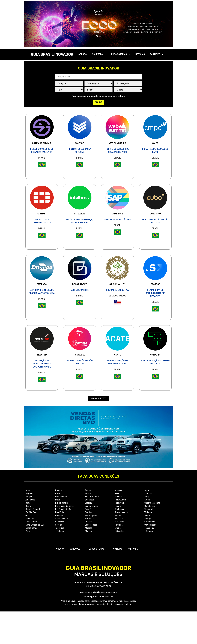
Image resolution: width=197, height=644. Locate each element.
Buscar (98, 102)
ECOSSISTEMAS (121, 54)
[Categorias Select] (69, 83)
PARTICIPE (157, 54)
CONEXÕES (99, 54)
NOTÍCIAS (140, 54)
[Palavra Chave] (98, 77)
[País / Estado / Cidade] (69, 90)
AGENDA (83, 54)
